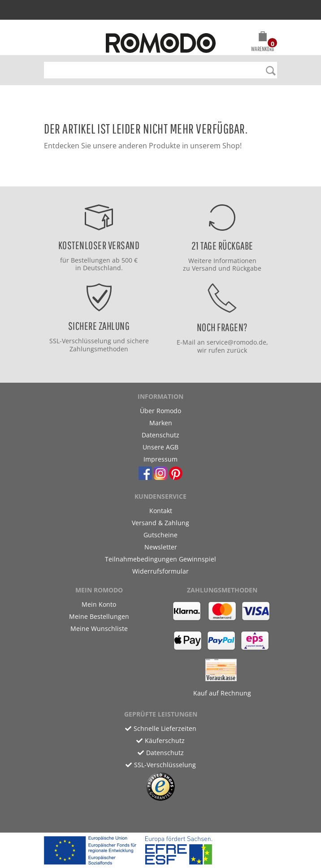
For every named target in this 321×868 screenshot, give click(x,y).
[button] (262, 43)
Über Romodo (160, 411)
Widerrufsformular (160, 571)
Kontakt (161, 511)
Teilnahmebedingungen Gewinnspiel (160, 559)
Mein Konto (99, 604)
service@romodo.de (236, 342)
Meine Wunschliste (99, 628)
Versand (204, 268)
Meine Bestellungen (99, 616)
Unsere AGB (160, 447)
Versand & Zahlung (160, 523)
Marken (161, 423)
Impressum (160, 459)
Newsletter (161, 547)
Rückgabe (247, 268)
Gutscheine (160, 535)
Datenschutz (160, 435)
